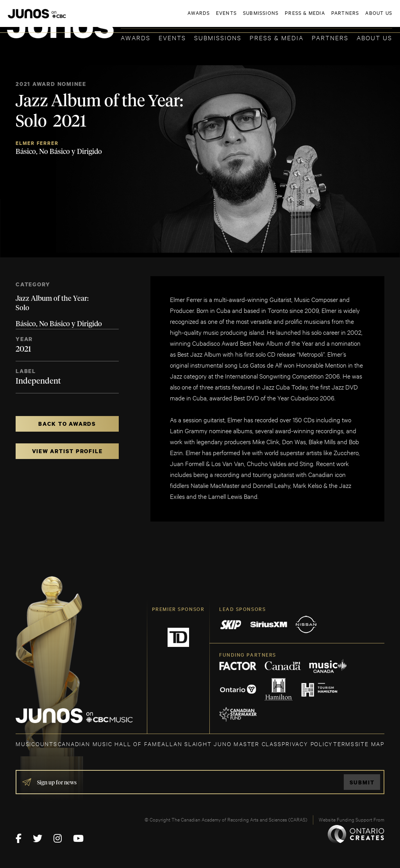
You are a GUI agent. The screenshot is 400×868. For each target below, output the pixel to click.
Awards (136, 37)
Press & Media (277, 37)
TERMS (344, 744)
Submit (362, 782)
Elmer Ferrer (37, 143)
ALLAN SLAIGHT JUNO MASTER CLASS (221, 744)
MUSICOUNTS (37, 744)
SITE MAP (370, 744)
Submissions (218, 37)
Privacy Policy (307, 744)
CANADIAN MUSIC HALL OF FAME (110, 744)
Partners (330, 37)
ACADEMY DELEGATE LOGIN (355, 18)
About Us (374, 37)
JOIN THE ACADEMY (283, 18)
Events (172, 37)
